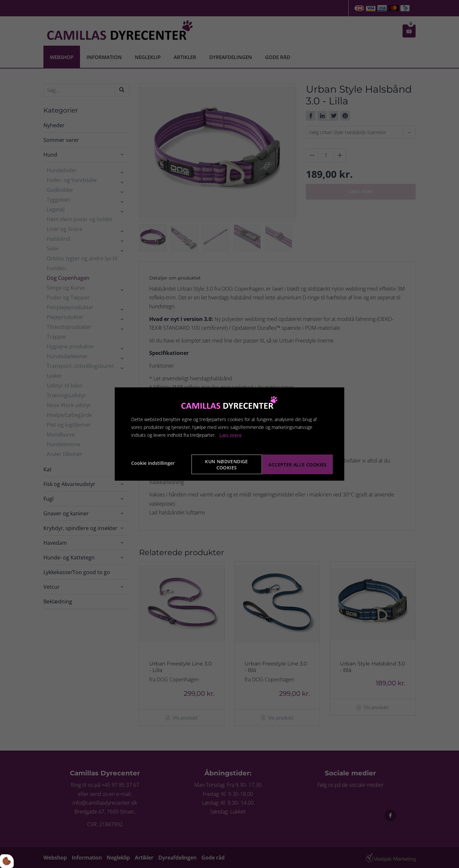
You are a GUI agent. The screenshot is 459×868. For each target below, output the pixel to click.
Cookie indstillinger (153, 463)
